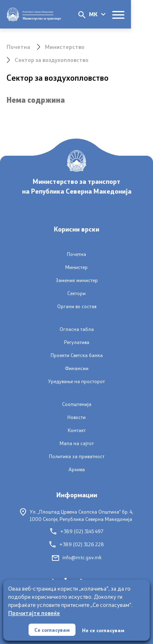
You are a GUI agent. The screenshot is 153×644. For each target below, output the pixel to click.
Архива (77, 469)
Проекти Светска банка (77, 355)
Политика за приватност (77, 456)
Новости (76, 417)
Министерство (65, 47)
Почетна (18, 47)
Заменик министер (77, 280)
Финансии (77, 368)
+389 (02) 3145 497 (77, 531)
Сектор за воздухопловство (52, 60)
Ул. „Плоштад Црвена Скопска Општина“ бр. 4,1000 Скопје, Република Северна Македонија (76, 515)
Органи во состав (77, 306)
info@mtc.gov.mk (77, 557)
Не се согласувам (103, 630)
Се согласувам (52, 630)
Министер (76, 267)
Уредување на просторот (76, 381)
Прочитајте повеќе (34, 613)
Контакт (77, 430)
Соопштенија (77, 404)
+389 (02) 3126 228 (77, 544)
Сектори (76, 293)
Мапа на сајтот (77, 443)
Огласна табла (77, 329)
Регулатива (77, 342)
